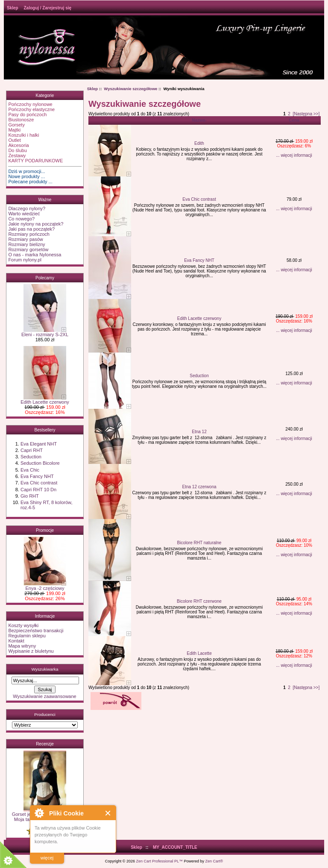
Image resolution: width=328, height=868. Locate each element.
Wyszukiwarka (45, 669)
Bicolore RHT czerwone (199, 601)
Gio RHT (30, 496)
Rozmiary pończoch (29, 234)
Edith (199, 143)
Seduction (31, 457)
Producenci (45, 714)
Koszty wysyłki (23, 625)
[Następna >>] (306, 114)
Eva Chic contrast (39, 483)
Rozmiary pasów (25, 239)
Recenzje (45, 744)
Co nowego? (21, 219)
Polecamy (45, 278)
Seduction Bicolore (40, 463)
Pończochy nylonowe (30, 104)
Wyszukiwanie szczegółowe (130, 89)
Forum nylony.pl (25, 260)
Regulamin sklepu (27, 636)
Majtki (14, 130)
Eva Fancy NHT (37, 476)
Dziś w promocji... (26, 171)
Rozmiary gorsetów (28, 249)
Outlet (14, 140)
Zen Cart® (214, 861)
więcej (47, 858)
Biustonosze (21, 120)
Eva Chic (30, 470)
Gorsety (16, 125)
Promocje (45, 530)
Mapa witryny (22, 646)
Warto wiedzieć (24, 214)
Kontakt (16, 641)
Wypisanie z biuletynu (31, 651)
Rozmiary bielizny (26, 244)
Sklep (13, 8)
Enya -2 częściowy (45, 586)
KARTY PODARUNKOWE (35, 161)
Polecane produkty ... (30, 182)
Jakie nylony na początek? (36, 224)
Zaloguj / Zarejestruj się (47, 8)
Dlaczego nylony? (27, 208)
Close (108, 813)
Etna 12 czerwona (199, 487)
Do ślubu (17, 150)
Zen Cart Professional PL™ (159, 861)
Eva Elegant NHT (39, 444)
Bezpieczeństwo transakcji (36, 630)
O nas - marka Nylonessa (35, 255)
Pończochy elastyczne (31, 109)
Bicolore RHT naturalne (199, 543)
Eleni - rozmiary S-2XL (45, 332)
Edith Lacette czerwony (45, 400)
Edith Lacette (199, 653)
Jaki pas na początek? (31, 229)
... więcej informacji (294, 155)
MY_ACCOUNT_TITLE (175, 847)
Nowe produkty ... (26, 176)
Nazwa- (199, 120)
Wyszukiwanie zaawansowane (44, 696)
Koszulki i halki (23, 135)
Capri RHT (32, 450)
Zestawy (17, 155)
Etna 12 (199, 432)
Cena (294, 120)
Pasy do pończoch (27, 114)
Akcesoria (18, 145)
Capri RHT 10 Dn (38, 490)
